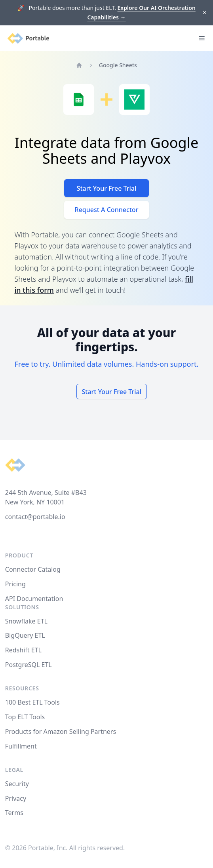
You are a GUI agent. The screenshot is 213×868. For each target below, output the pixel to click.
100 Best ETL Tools (32, 702)
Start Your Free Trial (107, 188)
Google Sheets (118, 65)
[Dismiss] (205, 13)
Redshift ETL (23, 650)
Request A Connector (107, 210)
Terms (14, 813)
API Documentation (34, 599)
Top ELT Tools (25, 717)
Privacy (16, 798)
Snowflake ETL (26, 621)
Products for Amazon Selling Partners (61, 732)
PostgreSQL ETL (29, 665)
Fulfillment (21, 746)
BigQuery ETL (25, 635)
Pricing (15, 584)
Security (17, 784)
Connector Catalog (33, 569)
